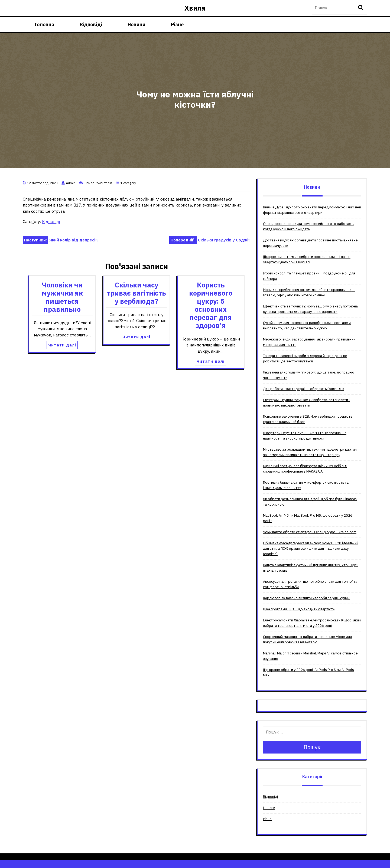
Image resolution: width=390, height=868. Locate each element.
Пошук (361, 8)
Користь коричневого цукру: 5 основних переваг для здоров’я (211, 305)
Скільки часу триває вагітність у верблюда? (136, 293)
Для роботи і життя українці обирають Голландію (304, 389)
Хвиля (195, 8)
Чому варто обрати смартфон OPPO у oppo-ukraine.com (310, 532)
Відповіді (91, 24)
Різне (177, 24)
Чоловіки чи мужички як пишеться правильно (62, 297)
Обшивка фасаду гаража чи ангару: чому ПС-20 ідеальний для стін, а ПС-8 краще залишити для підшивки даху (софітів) (311, 548)
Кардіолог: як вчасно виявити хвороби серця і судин (306, 598)
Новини (136, 24)
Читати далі (62, 345)
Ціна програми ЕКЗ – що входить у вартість (299, 609)
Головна (45, 24)
